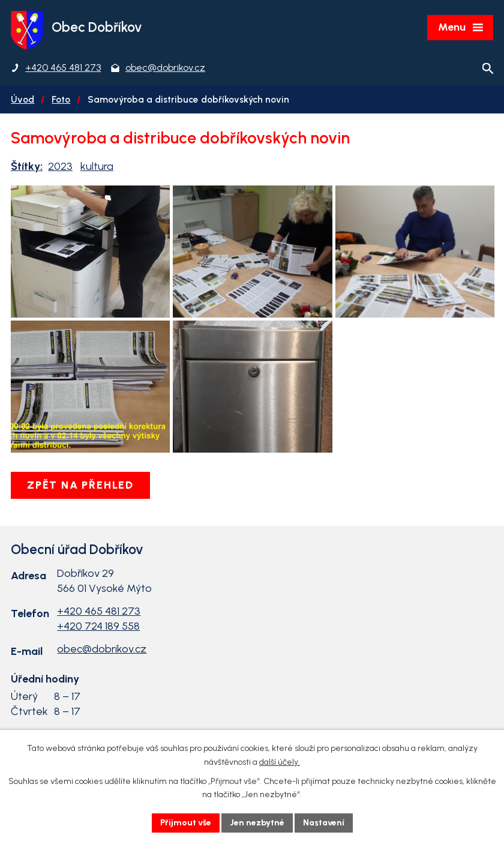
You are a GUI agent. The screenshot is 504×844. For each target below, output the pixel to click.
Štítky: (27, 166)
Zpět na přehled (80, 485)
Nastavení (324, 823)
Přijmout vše (186, 823)
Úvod (22, 99)
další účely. (280, 762)
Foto (61, 99)
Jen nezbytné (257, 823)
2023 (60, 166)
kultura (97, 166)
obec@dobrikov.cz (102, 649)
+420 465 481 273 (99, 611)
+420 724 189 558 (98, 626)
